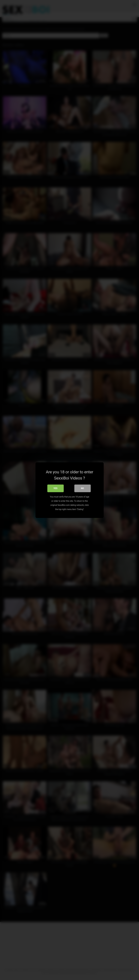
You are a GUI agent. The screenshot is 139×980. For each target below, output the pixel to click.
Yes (55, 488)
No (82, 488)
